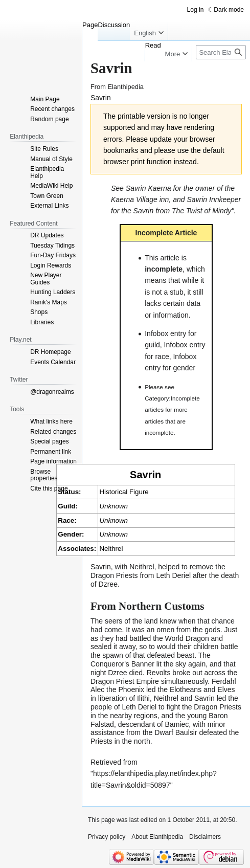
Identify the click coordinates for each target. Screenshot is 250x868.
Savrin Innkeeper (214, 199)
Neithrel (111, 549)
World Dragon (187, 638)
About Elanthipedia (157, 837)
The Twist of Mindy (201, 211)
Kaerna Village (134, 199)
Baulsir (186, 732)
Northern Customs (161, 606)
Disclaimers (205, 837)
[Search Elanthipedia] (221, 52)
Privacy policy (107, 837)
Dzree (108, 584)
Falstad (102, 724)
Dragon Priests (114, 575)
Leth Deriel (173, 575)
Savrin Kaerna (149, 188)
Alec (97, 689)
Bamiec (177, 724)
